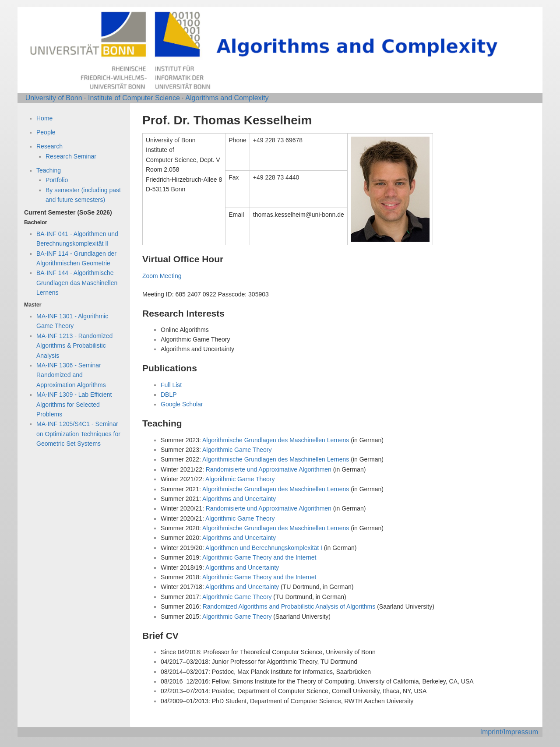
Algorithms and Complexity (227, 98)
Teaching (49, 170)
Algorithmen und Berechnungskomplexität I (264, 548)
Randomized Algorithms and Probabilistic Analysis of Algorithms (289, 606)
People (46, 132)
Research (49, 146)
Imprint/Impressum (509, 732)
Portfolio (57, 180)
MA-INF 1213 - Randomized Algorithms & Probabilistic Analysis (74, 346)
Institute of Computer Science (134, 98)
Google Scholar (182, 404)
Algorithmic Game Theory (237, 450)
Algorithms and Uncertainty (239, 499)
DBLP (169, 395)
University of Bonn (54, 98)
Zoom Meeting (162, 276)
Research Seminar (71, 156)
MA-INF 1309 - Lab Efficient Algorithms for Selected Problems (74, 404)
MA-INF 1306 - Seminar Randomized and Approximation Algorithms (71, 375)
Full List (171, 385)
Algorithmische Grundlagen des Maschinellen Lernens (276, 440)
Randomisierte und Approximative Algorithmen (269, 469)
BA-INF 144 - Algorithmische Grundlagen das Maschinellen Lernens (77, 283)
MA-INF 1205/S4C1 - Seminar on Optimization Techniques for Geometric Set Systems (78, 434)
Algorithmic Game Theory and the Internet (259, 557)
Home (44, 118)
